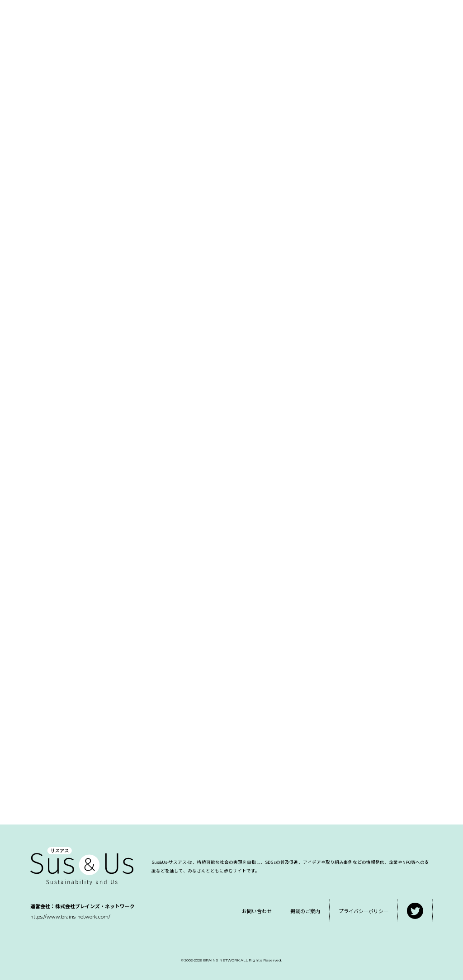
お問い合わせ (257, 911)
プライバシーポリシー (364, 911)
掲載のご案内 (305, 911)
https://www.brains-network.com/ (70, 917)
